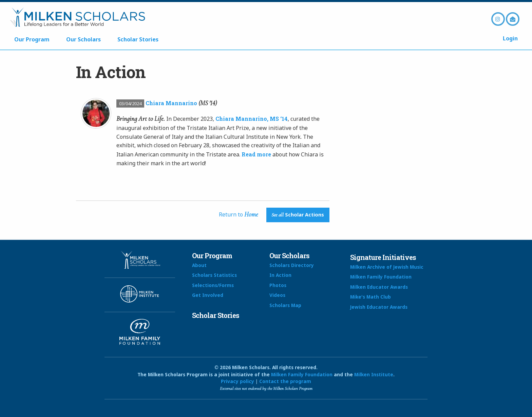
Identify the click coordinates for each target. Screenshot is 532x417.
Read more (256, 154)
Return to (239, 214)
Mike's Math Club (370, 297)
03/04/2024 (130, 103)
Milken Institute (374, 374)
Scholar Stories (138, 39)
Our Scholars (83, 39)
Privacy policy (237, 381)
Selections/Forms (213, 285)
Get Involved (208, 295)
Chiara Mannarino (171, 103)
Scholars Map (285, 305)
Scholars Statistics (214, 275)
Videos (277, 295)
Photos (278, 285)
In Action (280, 275)
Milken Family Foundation (381, 277)
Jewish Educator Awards (379, 307)
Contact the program (285, 381)
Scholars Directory (292, 265)
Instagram (498, 19)
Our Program (32, 39)
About (199, 265)
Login (510, 38)
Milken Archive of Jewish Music (387, 267)
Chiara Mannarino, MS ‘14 (252, 119)
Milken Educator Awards (379, 287)
